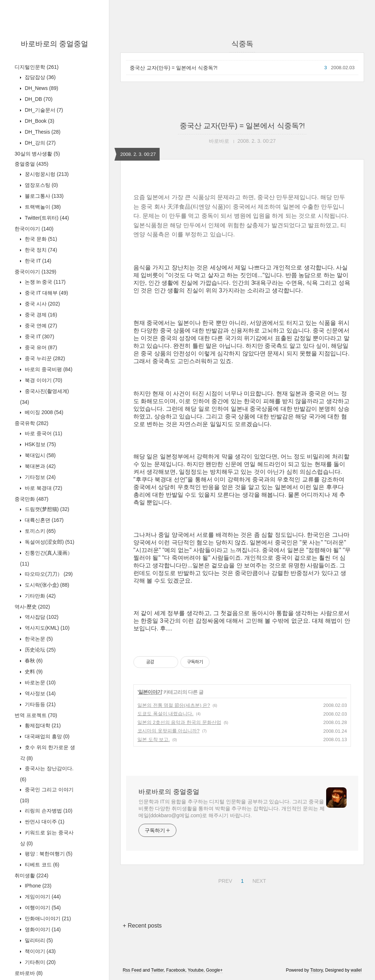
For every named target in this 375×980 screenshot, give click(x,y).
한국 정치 (40, 250)
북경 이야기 (43, 380)
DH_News (41, 88)
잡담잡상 (40, 77)
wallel (356, 970)
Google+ (214, 970)
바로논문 (40, 682)
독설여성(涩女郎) (49, 542)
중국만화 (32, 499)
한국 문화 (40, 239)
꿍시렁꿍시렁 (46, 174)
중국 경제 (40, 315)
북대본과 (40, 466)
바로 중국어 (43, 433)
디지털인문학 (37, 67)
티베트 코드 (41, 865)
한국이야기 (34, 229)
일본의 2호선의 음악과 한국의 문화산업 (179, 722)
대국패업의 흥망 (46, 736)
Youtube (196, 970)
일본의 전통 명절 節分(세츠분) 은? (174, 705)
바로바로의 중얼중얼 (55, 44)
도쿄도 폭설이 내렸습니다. (165, 714)
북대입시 (40, 455)
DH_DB (38, 99)
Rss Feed (132, 970)
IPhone (37, 886)
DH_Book (39, 121)
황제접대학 (42, 725)
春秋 (33, 661)
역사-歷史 (32, 607)
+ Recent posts (142, 926)
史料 (33, 672)
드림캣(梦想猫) (46, 509)
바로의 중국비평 (48, 369)
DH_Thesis (42, 132)
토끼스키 (40, 531)
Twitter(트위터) (46, 218)
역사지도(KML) (46, 628)
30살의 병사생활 (37, 154)
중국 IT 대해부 (46, 293)
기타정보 (40, 477)
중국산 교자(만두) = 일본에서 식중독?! (174, 68)
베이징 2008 (43, 412)
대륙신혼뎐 (43, 520)
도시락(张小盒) (46, 585)
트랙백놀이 (42, 207)
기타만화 (40, 596)
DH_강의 (40, 143)
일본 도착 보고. (154, 739)
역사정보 (40, 693)
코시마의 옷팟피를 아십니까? (168, 731)
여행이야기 (42, 908)
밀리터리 (38, 940)
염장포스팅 (41, 185)
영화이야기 (42, 929)
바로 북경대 (43, 488)
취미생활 (32, 875)
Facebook (176, 970)
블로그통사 (43, 196)
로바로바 (29, 973)
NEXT (258, 880)
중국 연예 (40, 326)
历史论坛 (40, 650)
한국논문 (38, 639)
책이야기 (40, 951)
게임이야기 (42, 897)
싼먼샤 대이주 (44, 822)
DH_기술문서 (43, 110)
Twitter (158, 970)
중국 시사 (42, 304)
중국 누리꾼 (44, 358)
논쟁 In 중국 (44, 282)
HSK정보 (40, 444)
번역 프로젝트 (36, 715)
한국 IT (37, 261)
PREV (224, 880)
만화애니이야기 (47, 918)
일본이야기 (150, 692)
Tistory (317, 970)
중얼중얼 (32, 164)
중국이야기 (35, 272)
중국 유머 (40, 347)
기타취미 (40, 962)
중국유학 (32, 423)
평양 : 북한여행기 (48, 854)
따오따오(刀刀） (48, 574)
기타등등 (40, 704)
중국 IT (39, 336)
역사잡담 (41, 617)
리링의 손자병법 (48, 811)
